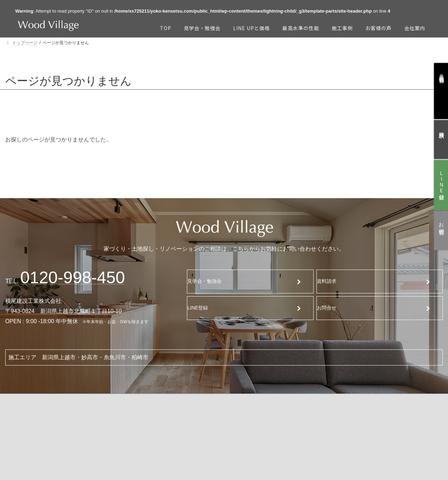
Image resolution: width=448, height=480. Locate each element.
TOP (29, 415)
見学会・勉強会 (210, 281)
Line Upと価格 (108, 416)
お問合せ (331, 308)
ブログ (373, 428)
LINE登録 (202, 308)
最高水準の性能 (110, 434)
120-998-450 (73, 277)
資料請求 (331, 281)
